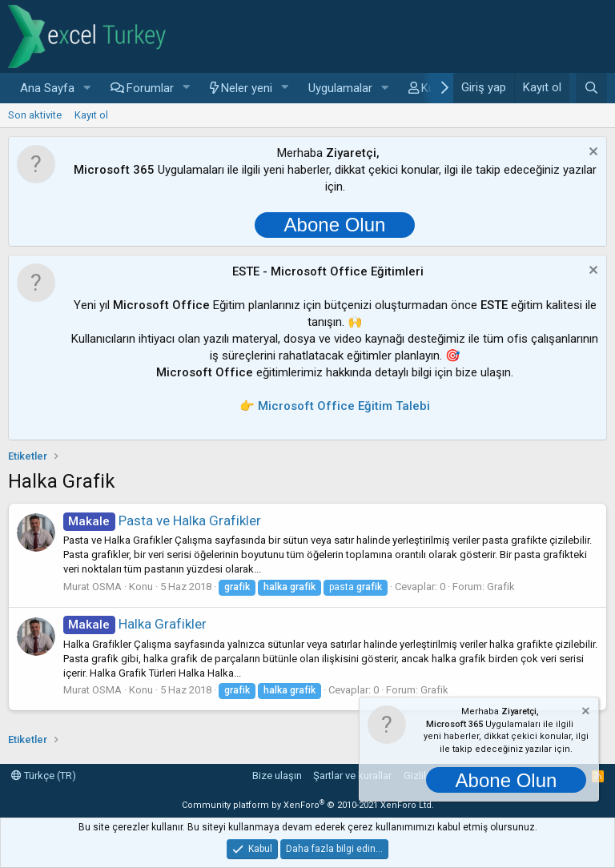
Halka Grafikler (135, 624)
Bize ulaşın (277, 776)
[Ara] (591, 88)
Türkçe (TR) (44, 776)
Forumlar (150, 88)
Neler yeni (247, 88)
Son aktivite (35, 115)
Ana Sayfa (47, 88)
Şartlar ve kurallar (352, 776)
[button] (87, 88)
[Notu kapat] (591, 153)
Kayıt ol (91, 115)
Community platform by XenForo (308, 805)
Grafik (501, 587)
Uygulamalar (340, 88)
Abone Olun (335, 225)
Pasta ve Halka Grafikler (162, 520)
